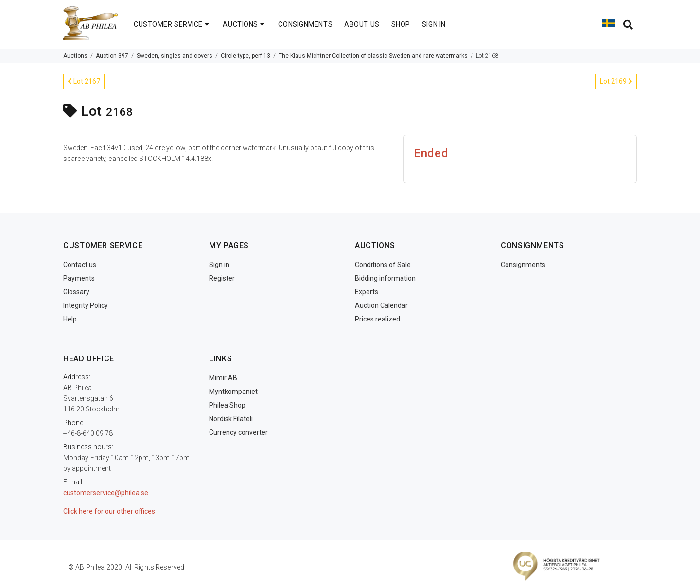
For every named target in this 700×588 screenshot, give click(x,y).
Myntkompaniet (233, 392)
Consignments (523, 265)
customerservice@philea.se (106, 493)
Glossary (76, 292)
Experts (367, 292)
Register (222, 278)
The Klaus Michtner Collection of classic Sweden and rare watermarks (373, 56)
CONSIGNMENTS (305, 24)
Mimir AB (223, 378)
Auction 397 (112, 56)
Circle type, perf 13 (245, 56)
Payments (79, 278)
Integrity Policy (86, 305)
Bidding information (385, 278)
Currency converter (238, 432)
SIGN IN (434, 24)
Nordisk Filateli (231, 419)
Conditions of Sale (383, 265)
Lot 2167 (84, 81)
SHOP (401, 24)
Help (70, 319)
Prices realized (377, 319)
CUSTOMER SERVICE (172, 24)
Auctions (75, 56)
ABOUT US (362, 24)
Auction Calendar (381, 305)
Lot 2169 (616, 81)
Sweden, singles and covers (175, 56)
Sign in (219, 265)
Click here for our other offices (109, 511)
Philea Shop (227, 405)
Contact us (80, 265)
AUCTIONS (245, 24)
